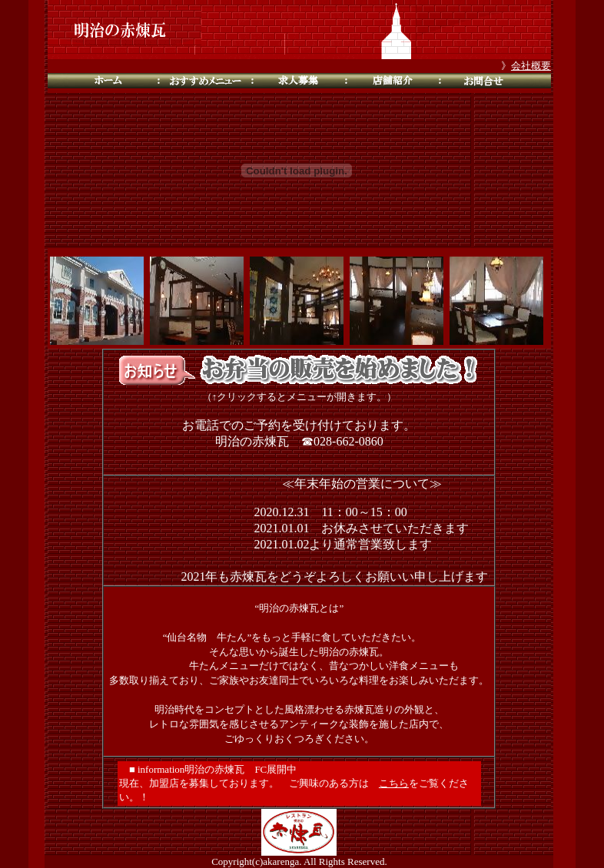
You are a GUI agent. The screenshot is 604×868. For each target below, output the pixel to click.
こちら (394, 783)
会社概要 (531, 66)
